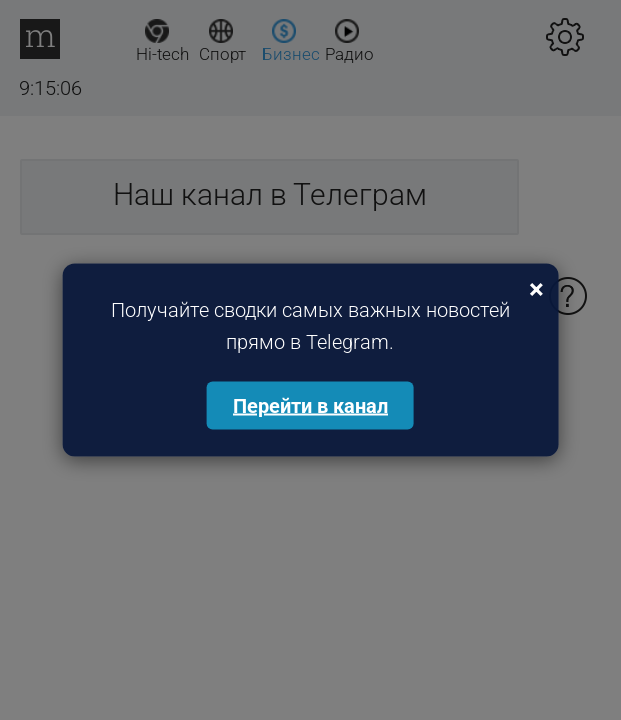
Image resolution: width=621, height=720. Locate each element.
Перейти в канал (310, 406)
